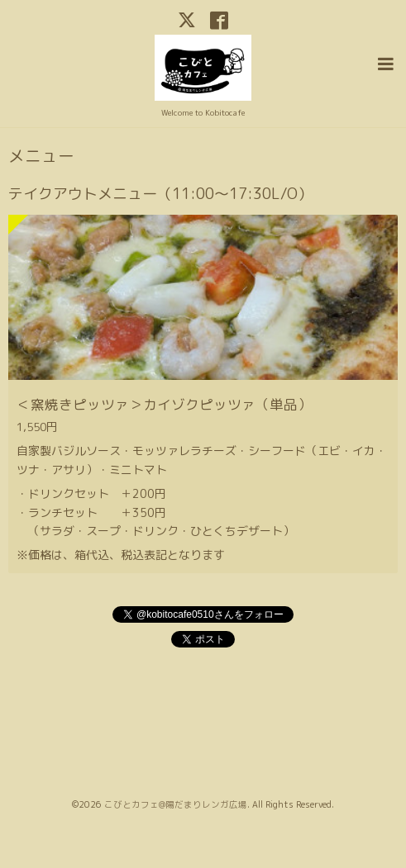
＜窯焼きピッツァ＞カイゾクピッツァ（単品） (164, 404)
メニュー (41, 156)
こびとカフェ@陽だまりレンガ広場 (176, 804)
